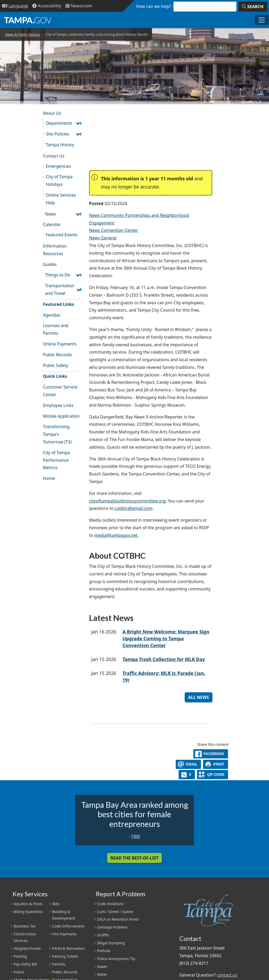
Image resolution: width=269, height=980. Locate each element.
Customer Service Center (60, 391)
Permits (59, 964)
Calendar (52, 224)
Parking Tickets (65, 956)
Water (102, 974)
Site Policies (58, 134)
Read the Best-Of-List (135, 858)
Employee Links (58, 405)
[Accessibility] (47, 6)
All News (198, 697)
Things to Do (58, 275)
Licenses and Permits (56, 329)
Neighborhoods (27, 948)
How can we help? (154, 6)
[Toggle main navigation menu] (262, 20)
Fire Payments (64, 934)
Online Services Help (61, 199)
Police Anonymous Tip (116, 959)
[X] (187, 775)
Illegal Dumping (111, 943)
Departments (59, 123)
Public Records (58, 355)
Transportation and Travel (60, 289)
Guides (50, 264)
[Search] (253, 7)
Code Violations (110, 904)
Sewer (102, 966)
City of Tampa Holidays (59, 180)
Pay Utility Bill (25, 964)
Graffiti (103, 935)
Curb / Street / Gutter (115, 912)
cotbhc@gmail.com (133, 508)
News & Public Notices (22, 34)
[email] (188, 764)
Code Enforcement (68, 926)
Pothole (104, 951)
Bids (56, 904)
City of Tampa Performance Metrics (56, 460)
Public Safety (56, 365)
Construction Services (25, 937)
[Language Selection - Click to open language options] (15, 6)
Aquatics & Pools (28, 904)
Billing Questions (28, 912)
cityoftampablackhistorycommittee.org (127, 501)
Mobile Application (61, 416)
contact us (227, 975)
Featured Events (62, 235)
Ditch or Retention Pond (118, 919)
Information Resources (55, 250)
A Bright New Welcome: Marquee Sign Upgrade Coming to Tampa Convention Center (166, 639)
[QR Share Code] (213, 775)
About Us (52, 113)
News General (103, 238)
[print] (216, 764)
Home (49, 478)
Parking (20, 956)
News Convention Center (113, 230)
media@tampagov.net (116, 535)
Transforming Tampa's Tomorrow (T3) (57, 434)
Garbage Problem (112, 927)
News (51, 214)
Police (19, 972)
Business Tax (25, 926)
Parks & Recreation (69, 948)
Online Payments (60, 344)
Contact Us (54, 156)
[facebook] (211, 754)
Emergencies (58, 166)
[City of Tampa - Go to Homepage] (28, 20)
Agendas (52, 315)
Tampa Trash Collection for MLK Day (164, 659)
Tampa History (60, 145)
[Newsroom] (79, 6)
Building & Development (64, 915)
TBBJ (136, 836)
